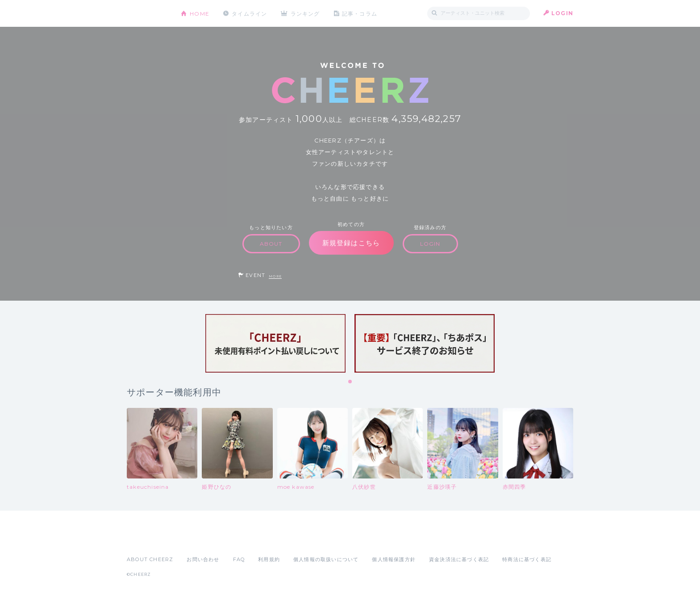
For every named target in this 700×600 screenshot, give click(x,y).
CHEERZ (147, 14)
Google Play (195, 540)
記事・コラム (360, 13)
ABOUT (271, 244)
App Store (147, 540)
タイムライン (249, 13)
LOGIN (562, 13)
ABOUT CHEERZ (150, 559)
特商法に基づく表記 (527, 559)
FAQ (239, 559)
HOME (200, 13)
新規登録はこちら (351, 243)
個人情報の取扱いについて (326, 559)
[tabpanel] (275, 343)
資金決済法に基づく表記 (459, 559)
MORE (275, 276)
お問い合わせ (203, 559)
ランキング (306, 13)
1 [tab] (350, 382)
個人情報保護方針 (394, 559)
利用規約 (269, 559)
